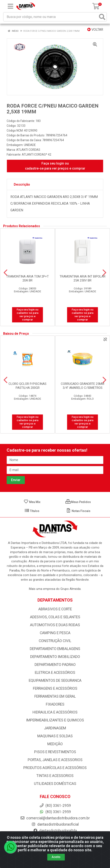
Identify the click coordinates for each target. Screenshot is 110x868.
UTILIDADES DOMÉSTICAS (55, 784)
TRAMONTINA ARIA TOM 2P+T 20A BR (27, 278)
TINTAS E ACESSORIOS (55, 776)
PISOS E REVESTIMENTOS (55, 752)
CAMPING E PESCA (55, 633)
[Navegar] (6, 273)
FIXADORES (55, 704)
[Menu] (10, 6)
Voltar (95, 30)
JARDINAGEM (55, 728)
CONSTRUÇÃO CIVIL (55, 641)
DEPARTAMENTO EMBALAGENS (55, 649)
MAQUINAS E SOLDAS (55, 736)
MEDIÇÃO (55, 744)
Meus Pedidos (78, 502)
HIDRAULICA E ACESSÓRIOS (55, 712)
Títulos (32, 511)
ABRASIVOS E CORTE (55, 609)
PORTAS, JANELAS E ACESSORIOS (55, 760)
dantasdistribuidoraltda (55, 831)
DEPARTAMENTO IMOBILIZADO (55, 657)
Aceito (56, 857)
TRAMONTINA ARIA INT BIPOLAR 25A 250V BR (82, 278)
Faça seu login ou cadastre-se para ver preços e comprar (55, 166)
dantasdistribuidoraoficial (55, 824)
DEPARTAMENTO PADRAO (55, 665)
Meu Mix (32, 502)
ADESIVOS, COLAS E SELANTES (55, 617)
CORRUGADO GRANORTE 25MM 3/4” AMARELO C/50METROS (82, 386)
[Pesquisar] (102, 17)
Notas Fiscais (78, 511)
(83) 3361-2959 (55, 812)
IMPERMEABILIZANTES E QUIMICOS (55, 720)
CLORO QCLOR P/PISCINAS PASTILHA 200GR (27, 386)
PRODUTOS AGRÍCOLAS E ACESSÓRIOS (55, 768)
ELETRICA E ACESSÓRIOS (55, 673)
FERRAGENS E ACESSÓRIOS (55, 688)
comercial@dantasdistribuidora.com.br (55, 818)
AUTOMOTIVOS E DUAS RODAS (55, 625)
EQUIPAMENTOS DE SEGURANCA (55, 680)
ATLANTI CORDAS (28, 150)
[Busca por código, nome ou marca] (51, 17)
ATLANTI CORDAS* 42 (37, 155)
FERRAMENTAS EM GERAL (55, 696)
